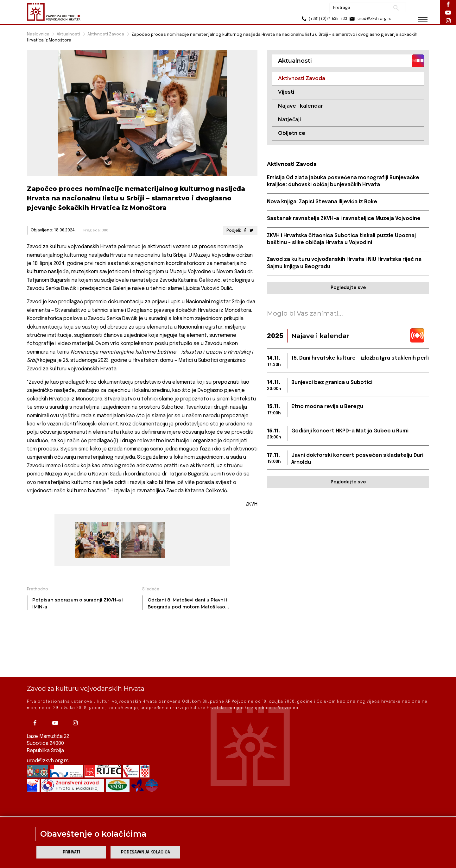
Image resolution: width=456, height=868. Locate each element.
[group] (96, 540)
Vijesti (286, 92)
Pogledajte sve (348, 288)
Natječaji (289, 120)
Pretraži (396, 8)
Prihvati (71, 852)
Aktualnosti (68, 34)
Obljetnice (292, 133)
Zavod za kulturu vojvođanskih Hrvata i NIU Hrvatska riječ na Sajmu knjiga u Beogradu (344, 263)
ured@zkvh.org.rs (48, 739)
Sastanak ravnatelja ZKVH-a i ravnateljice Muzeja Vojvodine (344, 219)
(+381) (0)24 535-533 (323, 19)
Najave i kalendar (301, 106)
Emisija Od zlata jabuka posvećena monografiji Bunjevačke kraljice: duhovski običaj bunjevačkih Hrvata (343, 181)
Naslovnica (38, 34)
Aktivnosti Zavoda (106, 34)
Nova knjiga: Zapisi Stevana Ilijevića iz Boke (322, 202)
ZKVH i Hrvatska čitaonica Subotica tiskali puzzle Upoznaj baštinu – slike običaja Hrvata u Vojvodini (341, 239)
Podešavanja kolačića (146, 852)
